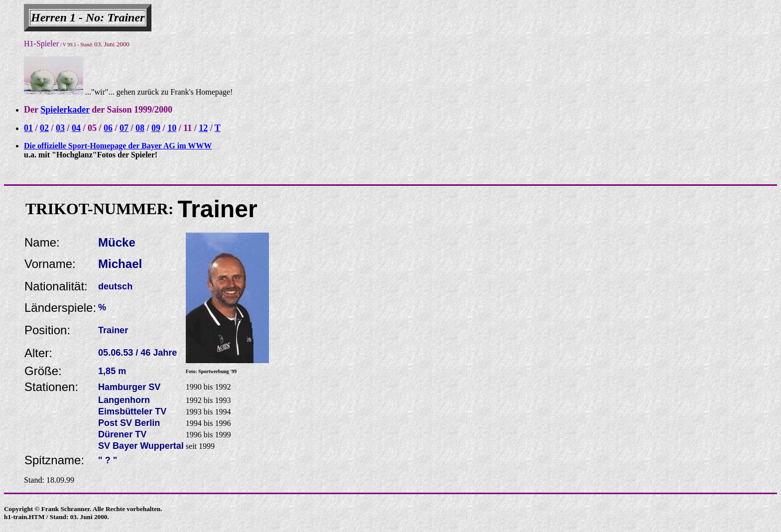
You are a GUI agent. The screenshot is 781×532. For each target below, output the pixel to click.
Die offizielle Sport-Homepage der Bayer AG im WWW (118, 146)
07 (124, 128)
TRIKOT (57, 209)
